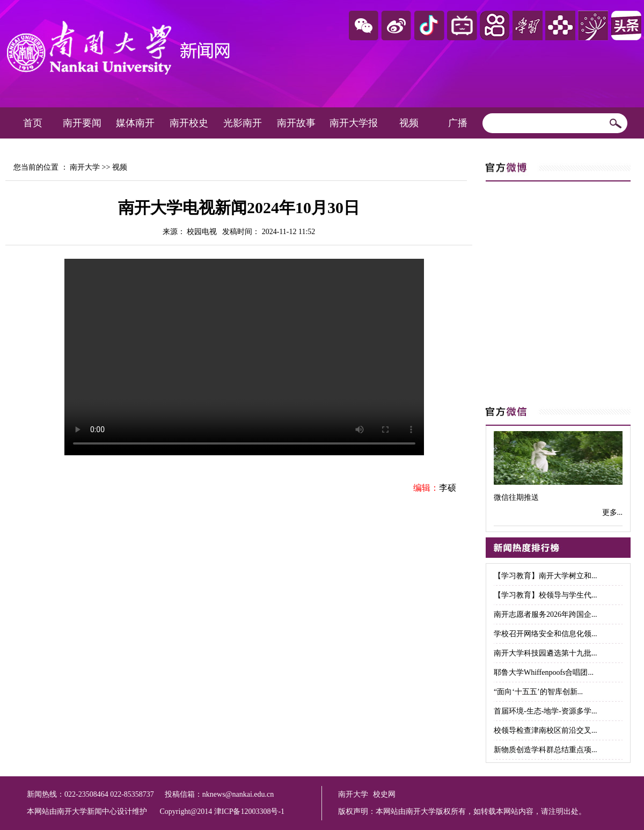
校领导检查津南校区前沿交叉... (546, 730)
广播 (458, 123)
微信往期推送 (516, 497)
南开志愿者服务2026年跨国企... (546, 614)
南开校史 (189, 123)
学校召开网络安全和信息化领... (546, 634)
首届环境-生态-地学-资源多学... (546, 711)
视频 (409, 123)
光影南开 (243, 123)
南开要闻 (82, 123)
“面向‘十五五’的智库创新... (538, 692)
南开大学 (85, 167)
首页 (33, 123)
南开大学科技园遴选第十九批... (546, 653)
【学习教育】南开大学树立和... (546, 576)
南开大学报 (354, 123)
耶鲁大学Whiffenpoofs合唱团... (544, 672)
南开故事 (296, 123)
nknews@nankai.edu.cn (238, 794)
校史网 (384, 794)
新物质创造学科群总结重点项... (546, 750)
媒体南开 (135, 123)
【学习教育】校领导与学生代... (546, 595)
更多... (613, 512)
